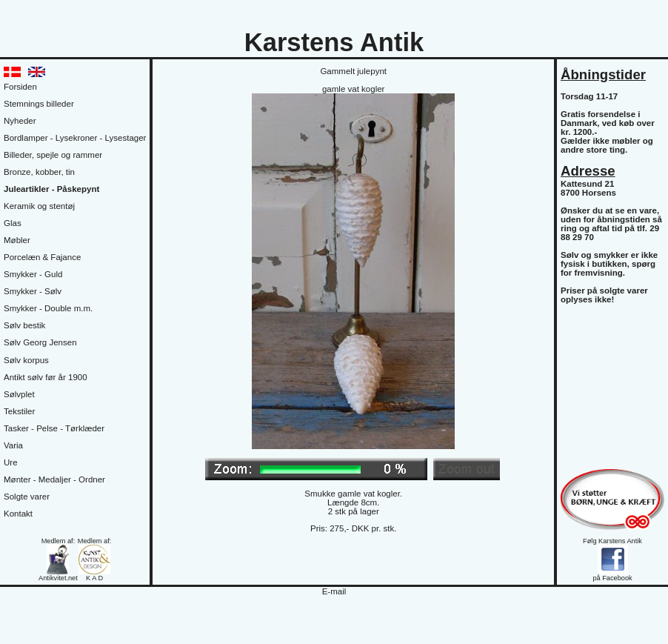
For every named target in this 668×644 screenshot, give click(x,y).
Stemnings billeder (39, 104)
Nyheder (20, 121)
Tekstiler (19, 411)
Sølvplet (19, 394)
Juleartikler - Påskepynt (51, 189)
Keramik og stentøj (39, 206)
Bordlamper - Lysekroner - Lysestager (75, 138)
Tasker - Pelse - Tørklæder (54, 428)
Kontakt (18, 514)
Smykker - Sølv (33, 291)
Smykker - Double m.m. (48, 308)
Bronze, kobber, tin (39, 172)
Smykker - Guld (33, 274)
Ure (11, 462)
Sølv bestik (24, 325)
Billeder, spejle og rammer (53, 155)
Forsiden (20, 87)
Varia (13, 445)
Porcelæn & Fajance (42, 257)
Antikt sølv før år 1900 (46, 377)
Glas (13, 223)
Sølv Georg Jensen (40, 342)
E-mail (334, 591)
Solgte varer (27, 497)
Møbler (17, 240)
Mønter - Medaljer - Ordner (54, 479)
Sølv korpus (26, 360)
